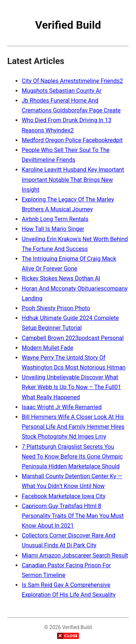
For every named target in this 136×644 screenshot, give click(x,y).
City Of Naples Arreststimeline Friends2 (72, 81)
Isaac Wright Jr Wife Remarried (62, 407)
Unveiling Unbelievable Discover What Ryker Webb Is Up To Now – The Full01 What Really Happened (71, 387)
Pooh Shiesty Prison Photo (56, 308)
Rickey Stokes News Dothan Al (61, 278)
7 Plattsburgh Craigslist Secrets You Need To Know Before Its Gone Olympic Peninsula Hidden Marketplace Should (72, 457)
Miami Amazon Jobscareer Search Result (75, 555)
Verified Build (68, 25)
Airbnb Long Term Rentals (55, 219)
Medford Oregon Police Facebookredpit (72, 140)
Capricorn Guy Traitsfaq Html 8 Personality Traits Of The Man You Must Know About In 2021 (73, 516)
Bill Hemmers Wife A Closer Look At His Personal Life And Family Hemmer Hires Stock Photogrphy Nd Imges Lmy (73, 427)
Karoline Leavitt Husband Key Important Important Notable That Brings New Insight (73, 179)
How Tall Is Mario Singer (53, 229)
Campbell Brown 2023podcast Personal (73, 338)
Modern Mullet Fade (48, 348)
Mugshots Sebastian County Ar (62, 91)
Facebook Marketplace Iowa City (64, 496)
